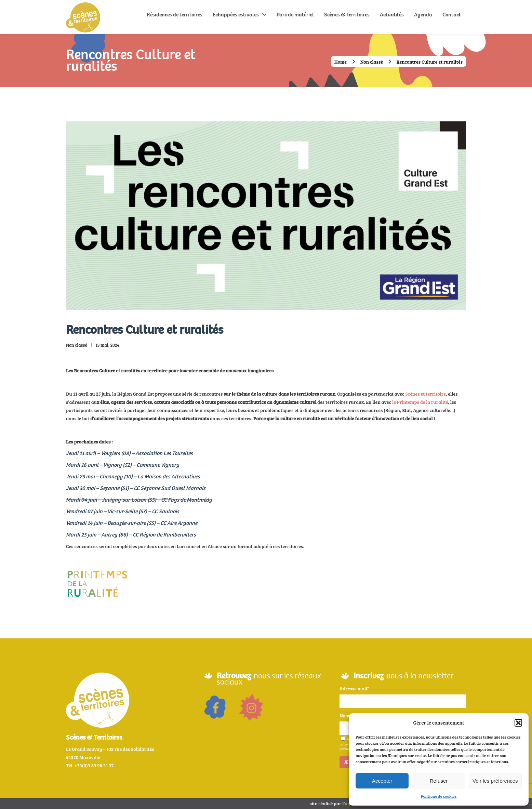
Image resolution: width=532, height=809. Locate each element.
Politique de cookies (439, 796)
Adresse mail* (354, 688)
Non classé (372, 62)
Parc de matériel (295, 15)
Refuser (439, 781)
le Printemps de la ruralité (420, 402)
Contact (452, 15)
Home (341, 62)
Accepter (382, 781)
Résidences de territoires (175, 15)
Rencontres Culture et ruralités (145, 330)
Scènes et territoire (425, 394)
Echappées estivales (236, 15)
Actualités (392, 15)
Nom (344, 715)
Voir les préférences (495, 781)
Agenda (423, 15)
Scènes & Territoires (347, 15)
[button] (518, 723)
